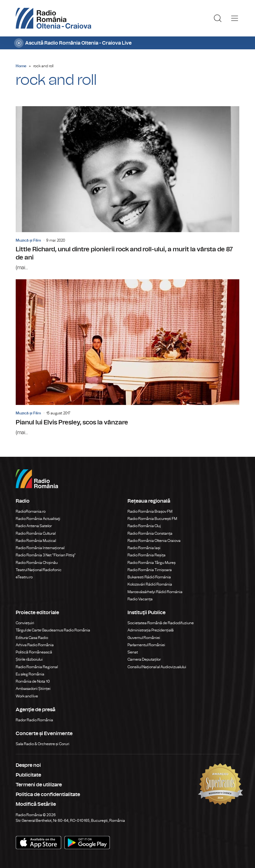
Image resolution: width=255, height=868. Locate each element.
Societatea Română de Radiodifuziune (161, 623)
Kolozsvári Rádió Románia (150, 584)
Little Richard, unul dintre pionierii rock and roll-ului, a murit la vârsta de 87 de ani (127, 189)
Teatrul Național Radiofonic (39, 570)
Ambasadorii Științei (33, 689)
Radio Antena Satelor (34, 526)
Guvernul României (144, 638)
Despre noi (28, 765)
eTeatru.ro (24, 577)
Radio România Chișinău (37, 563)
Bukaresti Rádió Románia (149, 577)
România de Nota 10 (33, 681)
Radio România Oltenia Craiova (154, 541)
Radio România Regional (37, 667)
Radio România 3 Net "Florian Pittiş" (46, 555)
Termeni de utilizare (39, 785)
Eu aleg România (30, 674)
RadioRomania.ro (31, 511)
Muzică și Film (28, 240)
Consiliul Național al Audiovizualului (157, 667)
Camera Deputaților (144, 659)
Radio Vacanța (140, 599)
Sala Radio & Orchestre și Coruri (43, 744)
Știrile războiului (29, 659)
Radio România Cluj (144, 526)
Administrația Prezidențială (151, 630)
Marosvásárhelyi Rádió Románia (155, 592)
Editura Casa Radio (32, 638)
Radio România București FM (152, 519)
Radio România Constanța (150, 533)
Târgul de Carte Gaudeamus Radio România (53, 630)
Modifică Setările (36, 804)
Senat (133, 652)
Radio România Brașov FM (150, 511)
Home (21, 66)
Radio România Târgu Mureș (152, 563)
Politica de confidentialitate (48, 794)
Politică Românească (34, 652)
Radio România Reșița (146, 555)
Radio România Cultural (36, 533)
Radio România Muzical (36, 541)
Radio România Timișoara (150, 570)
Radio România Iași (144, 548)
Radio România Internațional (40, 548)
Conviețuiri (25, 623)
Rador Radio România (34, 720)
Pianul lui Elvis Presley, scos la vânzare (127, 358)
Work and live (27, 696)
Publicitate (28, 775)
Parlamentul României (146, 645)
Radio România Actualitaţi (38, 519)
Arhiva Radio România (35, 645)
